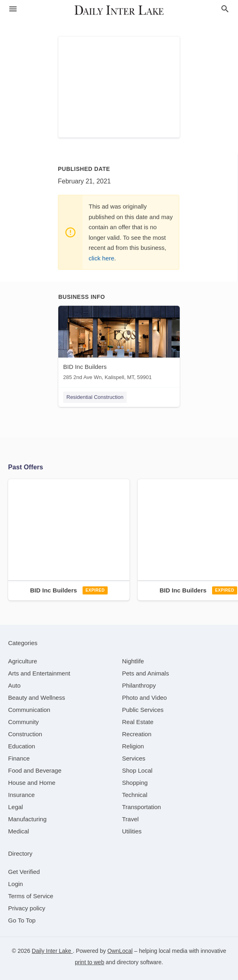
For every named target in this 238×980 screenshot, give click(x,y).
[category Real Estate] (138, 722)
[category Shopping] (135, 783)
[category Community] (23, 722)
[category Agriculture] (23, 661)
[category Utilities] (132, 831)
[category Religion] (133, 746)
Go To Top (22, 920)
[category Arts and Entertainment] (39, 673)
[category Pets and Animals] (146, 673)
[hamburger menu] (13, 9)
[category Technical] (135, 795)
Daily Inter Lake (52, 951)
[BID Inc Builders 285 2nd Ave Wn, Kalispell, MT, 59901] (119, 345)
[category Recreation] (137, 734)
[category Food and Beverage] (35, 770)
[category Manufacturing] (27, 819)
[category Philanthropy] (139, 685)
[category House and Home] (32, 783)
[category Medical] (19, 831)
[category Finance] (19, 758)
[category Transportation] (142, 807)
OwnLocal (120, 951)
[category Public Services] (143, 710)
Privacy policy (27, 908)
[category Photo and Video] (145, 698)
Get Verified (24, 872)
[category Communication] (29, 710)
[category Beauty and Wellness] (37, 698)
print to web (89, 962)
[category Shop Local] (137, 770)
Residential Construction (95, 397)
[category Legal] (16, 807)
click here (101, 258)
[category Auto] (14, 685)
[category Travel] (131, 819)
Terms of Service (31, 896)
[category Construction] (25, 734)
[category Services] (134, 758)
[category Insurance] (21, 795)
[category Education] (22, 746)
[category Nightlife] (133, 661)
